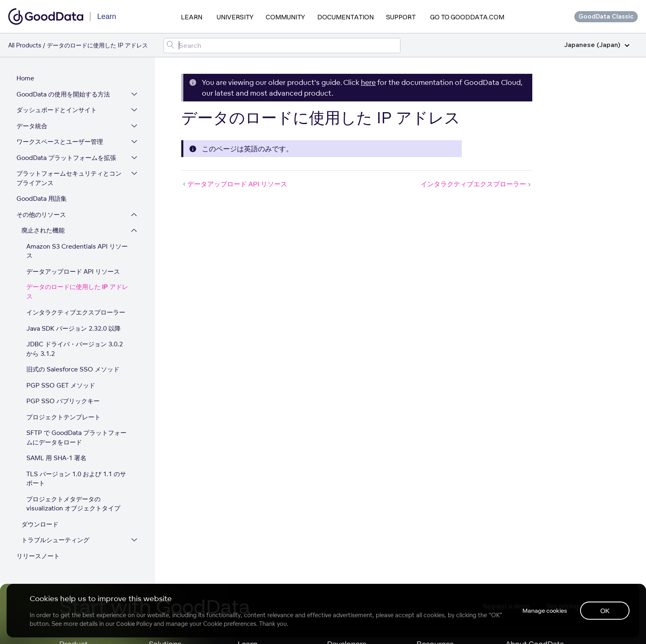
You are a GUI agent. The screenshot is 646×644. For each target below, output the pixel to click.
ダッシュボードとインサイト (57, 110)
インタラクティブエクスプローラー (76, 312)
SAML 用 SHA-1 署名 (56, 458)
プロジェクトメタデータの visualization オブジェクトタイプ (73, 504)
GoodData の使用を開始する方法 (63, 94)
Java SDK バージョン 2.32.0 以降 (74, 328)
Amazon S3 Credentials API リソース (77, 251)
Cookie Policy (134, 624)
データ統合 (32, 126)
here (368, 82)
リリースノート (38, 556)
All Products (25, 45)
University (235, 17)
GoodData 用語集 (42, 199)
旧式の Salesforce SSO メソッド (73, 369)
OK (605, 611)
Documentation (345, 17)
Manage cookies (545, 611)
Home (25, 78)
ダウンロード (40, 524)
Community (285, 17)
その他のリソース (41, 215)
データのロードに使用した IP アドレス (77, 292)
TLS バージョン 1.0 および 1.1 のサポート (76, 479)
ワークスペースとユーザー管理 (60, 142)
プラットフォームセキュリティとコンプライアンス (69, 178)
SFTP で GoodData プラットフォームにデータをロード (76, 437)
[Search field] (282, 46)
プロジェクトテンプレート (63, 417)
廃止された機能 (43, 230)
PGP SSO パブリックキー (63, 401)
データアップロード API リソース (73, 271)
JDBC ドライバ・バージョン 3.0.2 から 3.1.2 (75, 349)
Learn (192, 17)
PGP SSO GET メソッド (61, 385)
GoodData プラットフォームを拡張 (66, 158)
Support (401, 17)
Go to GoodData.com (467, 17)
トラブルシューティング (55, 540)
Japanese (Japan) (597, 45)
